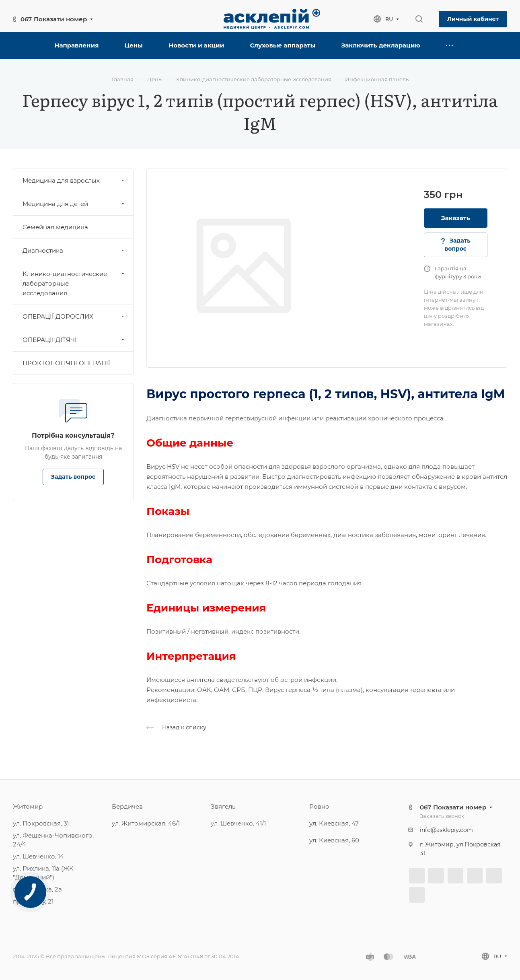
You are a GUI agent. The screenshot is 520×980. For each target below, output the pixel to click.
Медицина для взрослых (74, 180)
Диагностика (74, 250)
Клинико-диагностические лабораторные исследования (74, 283)
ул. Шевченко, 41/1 (238, 823)
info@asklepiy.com (446, 830)
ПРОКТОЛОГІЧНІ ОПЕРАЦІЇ (66, 363)
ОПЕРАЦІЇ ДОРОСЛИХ (74, 316)
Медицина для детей (74, 204)
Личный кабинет (473, 19)
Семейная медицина (55, 227)
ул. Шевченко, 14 (38, 856)
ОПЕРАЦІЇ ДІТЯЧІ (74, 340)
